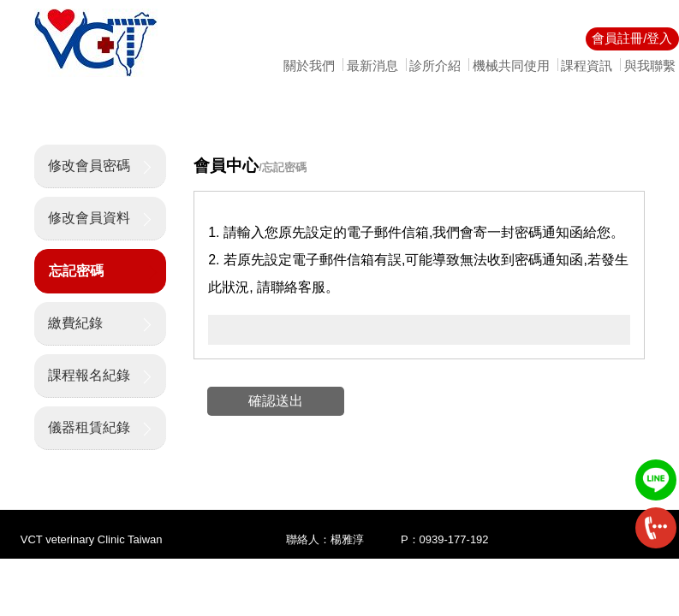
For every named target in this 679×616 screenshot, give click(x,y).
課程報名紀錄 (89, 375)
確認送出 (276, 401)
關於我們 (309, 65)
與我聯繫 (650, 65)
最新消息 (372, 65)
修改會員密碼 (89, 166)
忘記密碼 (76, 271)
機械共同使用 (511, 65)
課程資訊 (587, 65)
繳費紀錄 (75, 323)
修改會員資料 (89, 218)
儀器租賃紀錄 (89, 427)
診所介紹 (435, 65)
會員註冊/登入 (632, 38)
